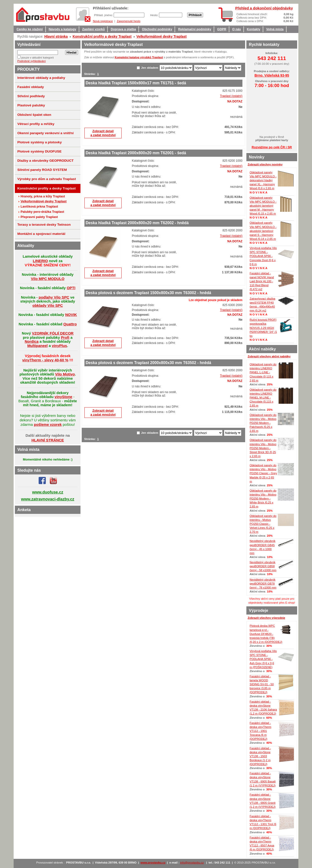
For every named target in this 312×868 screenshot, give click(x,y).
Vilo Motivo (65, 374)
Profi (65, 337)
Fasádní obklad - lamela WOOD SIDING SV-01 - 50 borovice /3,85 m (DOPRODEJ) (262, 684)
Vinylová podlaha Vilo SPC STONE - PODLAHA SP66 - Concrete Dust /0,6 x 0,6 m (263, 256)
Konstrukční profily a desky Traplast (102, 36)
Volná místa (275, 29)
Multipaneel (37, 346)
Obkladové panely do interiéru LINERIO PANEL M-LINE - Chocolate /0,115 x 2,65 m (263, 398)
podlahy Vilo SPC (54, 297)
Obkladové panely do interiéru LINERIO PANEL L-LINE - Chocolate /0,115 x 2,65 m (263, 372)
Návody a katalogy (63, 29)
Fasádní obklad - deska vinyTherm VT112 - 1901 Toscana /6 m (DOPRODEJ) (260, 731)
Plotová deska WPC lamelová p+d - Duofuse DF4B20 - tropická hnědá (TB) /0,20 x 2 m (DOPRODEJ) (266, 634)
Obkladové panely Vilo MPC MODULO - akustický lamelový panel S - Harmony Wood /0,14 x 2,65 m (263, 231)
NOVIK (71, 315)
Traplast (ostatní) (231, 96)
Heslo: (155, 15)
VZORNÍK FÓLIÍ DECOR (53, 333)
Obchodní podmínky (157, 29)
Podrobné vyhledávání (32, 61)
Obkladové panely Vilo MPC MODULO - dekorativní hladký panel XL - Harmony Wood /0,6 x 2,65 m (263, 180)
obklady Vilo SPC (48, 305)
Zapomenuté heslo (128, 21)
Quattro (70, 324)
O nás (237, 29)
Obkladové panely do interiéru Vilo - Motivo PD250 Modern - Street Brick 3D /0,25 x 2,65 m (263, 448)
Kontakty (254, 29)
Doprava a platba (123, 29)
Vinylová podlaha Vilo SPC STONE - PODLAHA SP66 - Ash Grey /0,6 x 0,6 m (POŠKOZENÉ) (263, 659)
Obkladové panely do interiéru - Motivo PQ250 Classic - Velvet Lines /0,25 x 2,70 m (263, 524)
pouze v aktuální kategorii (38, 58)
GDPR (222, 29)
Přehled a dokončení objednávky (264, 8)
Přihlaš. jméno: (104, 15)
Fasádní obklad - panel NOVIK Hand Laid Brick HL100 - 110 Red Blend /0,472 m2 (262, 281)
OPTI (71, 288)
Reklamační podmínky (195, 29)
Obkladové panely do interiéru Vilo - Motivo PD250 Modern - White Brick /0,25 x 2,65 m (263, 499)
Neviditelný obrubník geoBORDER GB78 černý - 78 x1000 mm (263, 584)
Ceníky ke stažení (30, 29)
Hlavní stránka (56, 36)
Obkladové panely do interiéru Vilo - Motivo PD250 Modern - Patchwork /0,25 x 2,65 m (263, 423)
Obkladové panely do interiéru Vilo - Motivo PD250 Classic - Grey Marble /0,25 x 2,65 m (263, 473)
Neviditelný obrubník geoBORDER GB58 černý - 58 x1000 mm (263, 566)
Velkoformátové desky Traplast (162, 36)
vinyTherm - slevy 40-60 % (45, 360)
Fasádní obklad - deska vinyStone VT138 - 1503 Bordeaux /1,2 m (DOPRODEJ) (260, 756)
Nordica (32, 341)
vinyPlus (59, 346)
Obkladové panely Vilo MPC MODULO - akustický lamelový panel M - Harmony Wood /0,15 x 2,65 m (263, 206)
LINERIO (40, 261)
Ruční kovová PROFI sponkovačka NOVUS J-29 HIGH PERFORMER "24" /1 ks (263, 328)
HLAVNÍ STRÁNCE (48, 440)
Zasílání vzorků (93, 29)
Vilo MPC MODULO (48, 279)
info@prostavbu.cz (192, 863)
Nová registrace (103, 21)
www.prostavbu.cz (153, 863)
